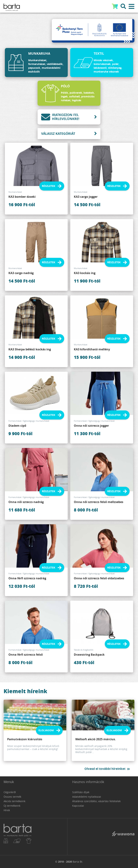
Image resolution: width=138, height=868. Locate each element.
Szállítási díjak (81, 792)
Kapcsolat (78, 806)
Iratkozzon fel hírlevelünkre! (60, 117)
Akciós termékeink (14, 801)
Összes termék (12, 797)
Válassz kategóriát (58, 134)
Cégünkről (10, 792)
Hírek (7, 810)
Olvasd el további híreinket (105, 769)
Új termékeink (12, 806)
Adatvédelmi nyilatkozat (87, 797)
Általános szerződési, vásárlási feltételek (96, 801)
